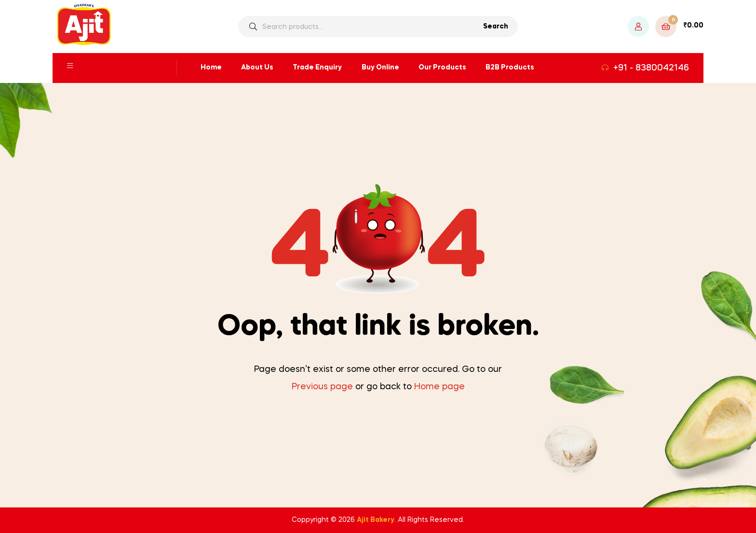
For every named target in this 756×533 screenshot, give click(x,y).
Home (211, 68)
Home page (439, 387)
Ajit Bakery (376, 520)
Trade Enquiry (317, 68)
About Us (257, 68)
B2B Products (510, 68)
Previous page (322, 387)
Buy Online (380, 68)
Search (496, 27)
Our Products (442, 68)
